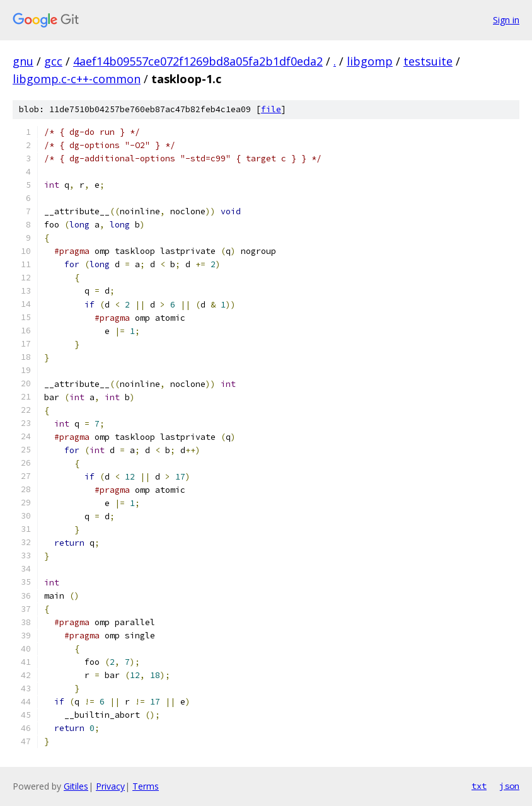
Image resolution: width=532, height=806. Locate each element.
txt (479, 786)
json (509, 786)
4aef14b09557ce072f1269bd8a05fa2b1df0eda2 (198, 61)
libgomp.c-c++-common (77, 79)
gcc (53, 61)
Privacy (110, 786)
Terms (146, 786)
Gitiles (76, 786)
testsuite (428, 61)
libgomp (370, 61)
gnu (23, 61)
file (271, 109)
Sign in (506, 20)
